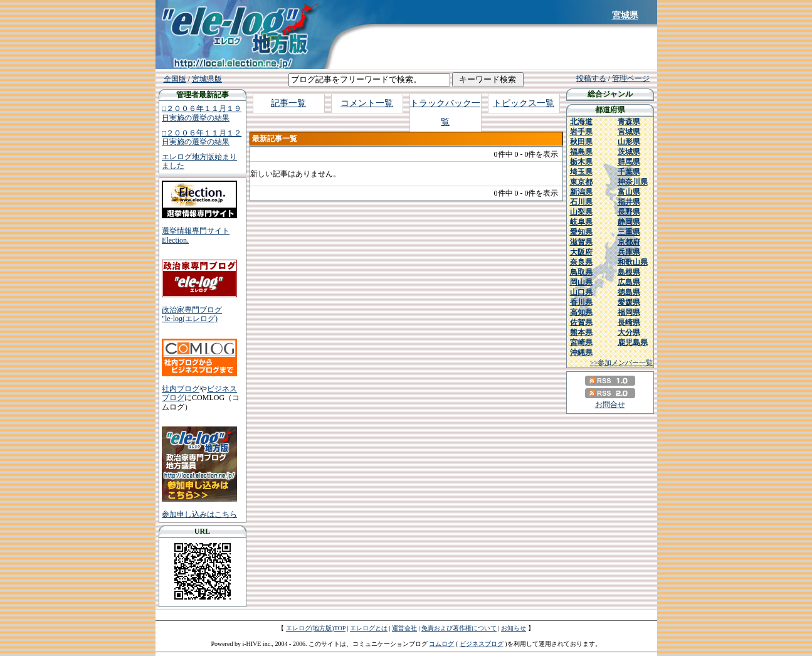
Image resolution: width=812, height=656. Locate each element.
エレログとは (369, 628)
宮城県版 (207, 79)
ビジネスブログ (482, 644)
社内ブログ (181, 389)
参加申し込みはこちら (199, 514)
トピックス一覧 (524, 103)
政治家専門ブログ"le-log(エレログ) (192, 314)
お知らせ (514, 628)
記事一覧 (288, 103)
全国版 (175, 79)
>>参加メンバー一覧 (621, 362)
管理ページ (631, 78)
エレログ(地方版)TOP (316, 628)
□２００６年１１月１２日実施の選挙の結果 (202, 137)
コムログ (441, 644)
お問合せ (610, 405)
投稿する (591, 78)
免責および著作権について (459, 628)
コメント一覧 (367, 103)
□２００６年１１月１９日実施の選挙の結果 (202, 113)
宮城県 (625, 15)
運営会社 (404, 628)
